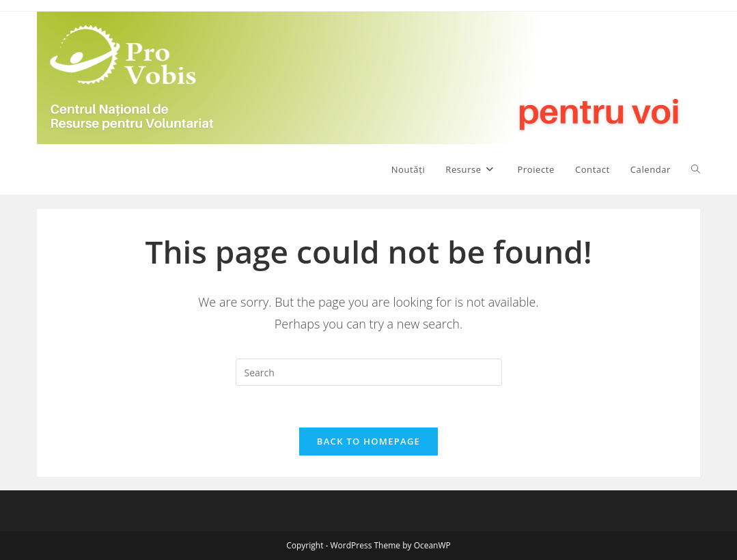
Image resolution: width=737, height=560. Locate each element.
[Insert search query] (369, 372)
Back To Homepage (368, 441)
